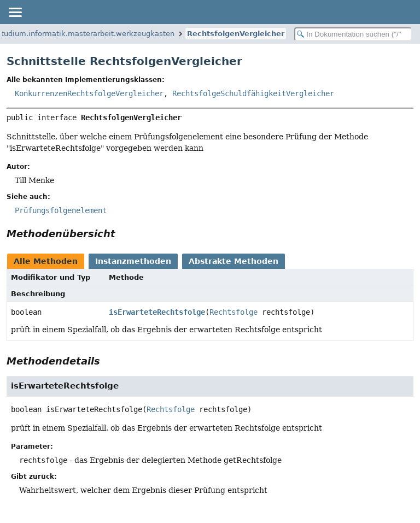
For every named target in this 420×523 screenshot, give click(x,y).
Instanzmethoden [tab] (133, 261)
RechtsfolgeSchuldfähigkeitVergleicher (253, 93)
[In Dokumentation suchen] (353, 34)
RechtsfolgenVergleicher (236, 34)
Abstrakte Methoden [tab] (234, 261)
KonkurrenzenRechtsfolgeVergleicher (89, 93)
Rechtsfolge (234, 312)
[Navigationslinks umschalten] (15, 12)
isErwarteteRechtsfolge (157, 312)
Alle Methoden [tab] (46, 261)
